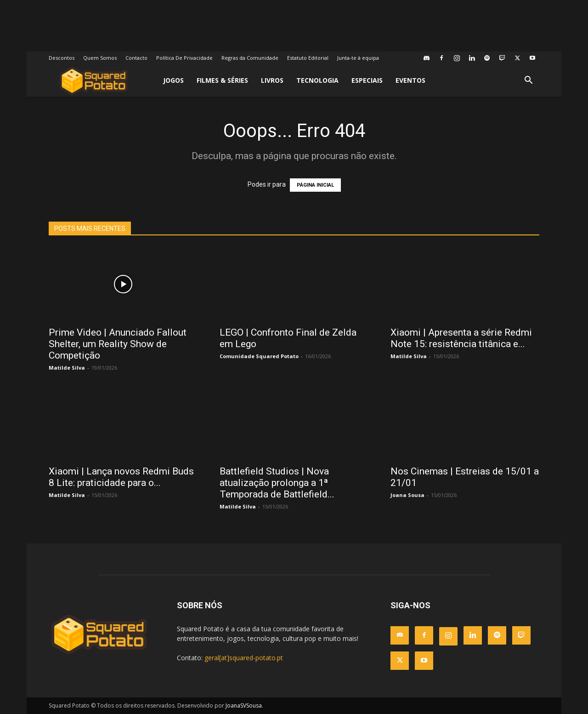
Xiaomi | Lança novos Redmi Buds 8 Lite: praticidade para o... (121, 477)
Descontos (62, 58)
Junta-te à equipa (358, 58)
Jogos (173, 80)
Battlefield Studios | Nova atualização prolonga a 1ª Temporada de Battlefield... (277, 483)
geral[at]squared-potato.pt (244, 658)
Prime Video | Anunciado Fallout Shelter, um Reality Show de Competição (118, 344)
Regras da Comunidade (250, 58)
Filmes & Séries (222, 80)
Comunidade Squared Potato (259, 356)
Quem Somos (100, 58)
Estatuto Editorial (308, 58)
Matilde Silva (67, 368)
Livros (272, 80)
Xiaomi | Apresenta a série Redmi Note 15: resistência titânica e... (461, 338)
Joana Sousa (407, 495)
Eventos (410, 80)
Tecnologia (317, 80)
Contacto (136, 58)
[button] (528, 81)
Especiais (367, 80)
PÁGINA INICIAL (315, 185)
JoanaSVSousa (244, 705)
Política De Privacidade (184, 58)
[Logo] (93, 81)
